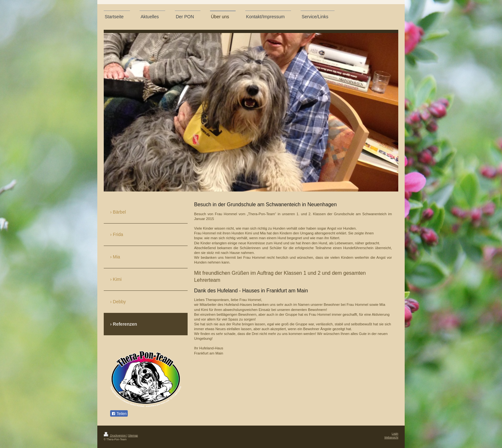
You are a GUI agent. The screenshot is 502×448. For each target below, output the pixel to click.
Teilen (119, 414)
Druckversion (115, 436)
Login (395, 434)
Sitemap (133, 436)
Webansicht (391, 437)
